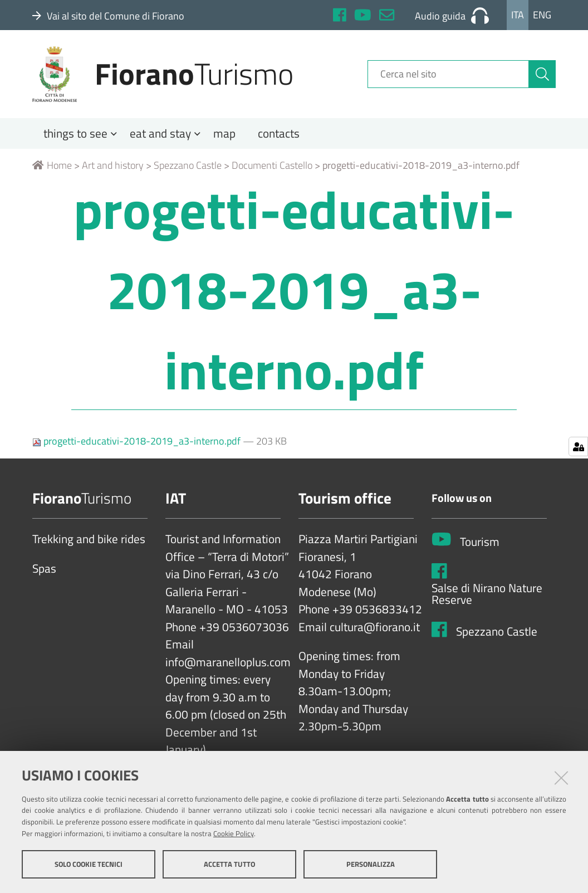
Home (52, 165)
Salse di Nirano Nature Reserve (487, 594)
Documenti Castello (272, 165)
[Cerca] (542, 74)
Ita (518, 15)
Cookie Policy (234, 833)
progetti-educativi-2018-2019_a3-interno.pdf (138, 441)
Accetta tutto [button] (229, 864)
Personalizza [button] (371, 864)
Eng (542, 15)
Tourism (480, 542)
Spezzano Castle (188, 165)
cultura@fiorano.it (375, 627)
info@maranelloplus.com (228, 662)
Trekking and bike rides (89, 539)
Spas (44, 569)
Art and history (113, 165)
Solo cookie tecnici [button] (89, 864)
